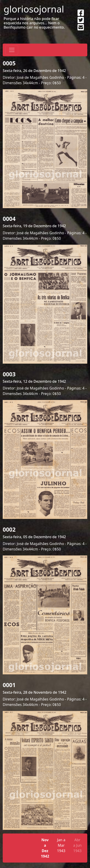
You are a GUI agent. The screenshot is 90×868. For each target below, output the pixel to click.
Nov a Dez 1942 (45, 848)
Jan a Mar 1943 (61, 845)
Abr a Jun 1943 (77, 845)
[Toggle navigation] (12, 50)
